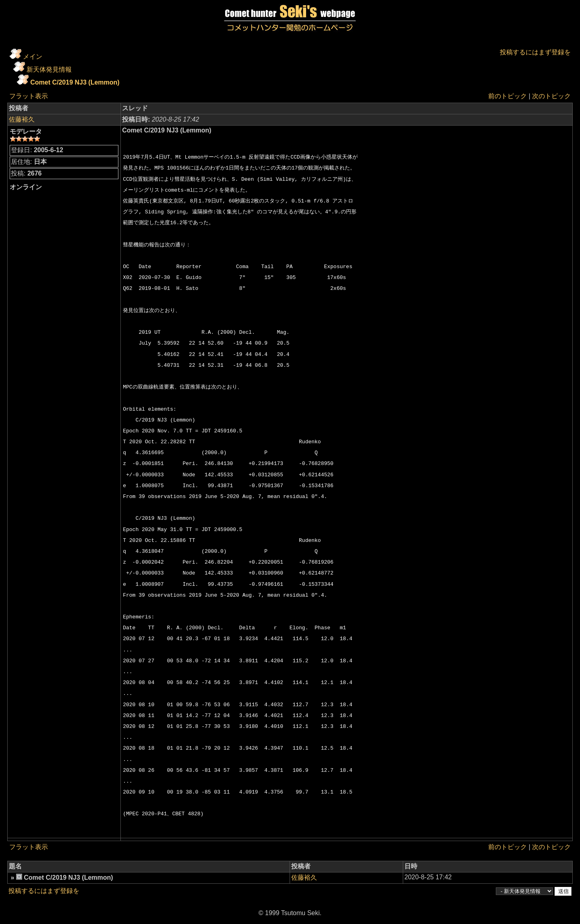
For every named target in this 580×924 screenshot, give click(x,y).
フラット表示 (29, 96)
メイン (33, 57)
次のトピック (551, 96)
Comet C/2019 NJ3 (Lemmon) (75, 82)
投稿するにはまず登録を (535, 52)
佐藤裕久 (22, 119)
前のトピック (507, 96)
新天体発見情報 (49, 69)
